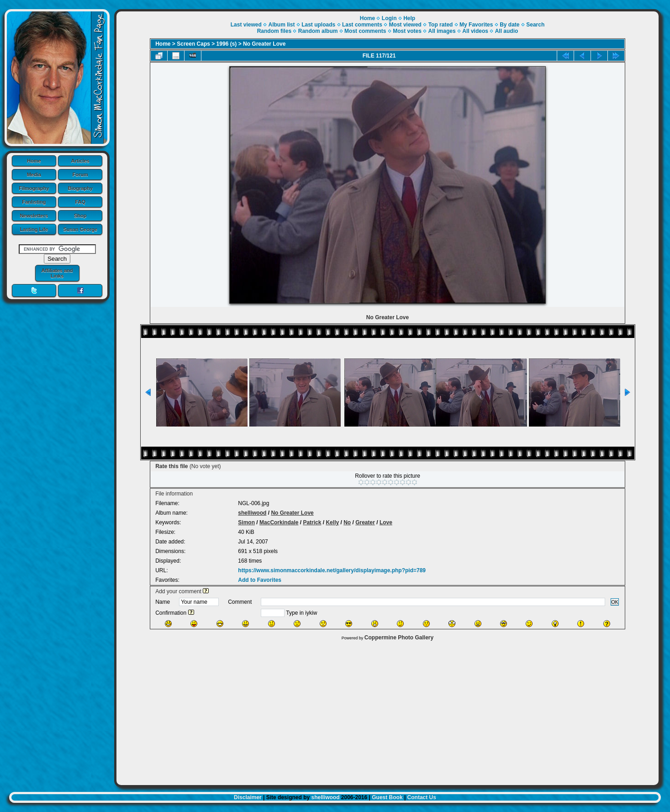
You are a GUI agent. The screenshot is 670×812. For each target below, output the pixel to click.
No (347, 522)
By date (509, 25)
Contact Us (422, 797)
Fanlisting (34, 202)
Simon (246, 522)
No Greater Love (264, 44)
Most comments (365, 31)
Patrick (312, 522)
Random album (318, 31)
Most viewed (405, 25)
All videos (475, 31)
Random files (274, 31)
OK (615, 602)
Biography (80, 188)
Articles (80, 161)
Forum (80, 174)
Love (386, 522)
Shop (80, 216)
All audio (507, 31)
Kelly (332, 522)
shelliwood (252, 513)
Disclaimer (248, 797)
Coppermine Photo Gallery (399, 638)
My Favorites (476, 25)
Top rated (441, 25)
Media (34, 174)
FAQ (80, 202)
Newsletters (34, 216)
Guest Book (387, 797)
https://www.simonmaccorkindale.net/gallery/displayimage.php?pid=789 (332, 570)
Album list (281, 25)
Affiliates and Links (57, 273)
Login (389, 18)
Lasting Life (34, 229)
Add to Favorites (260, 580)
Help (409, 18)
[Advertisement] (388, 711)
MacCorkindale (279, 522)
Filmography (34, 188)
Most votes (407, 31)
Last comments (362, 25)
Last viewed (246, 25)
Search (535, 25)
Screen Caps (193, 44)
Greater (365, 522)
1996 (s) (227, 44)
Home (34, 161)
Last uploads (318, 25)
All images (442, 31)
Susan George (80, 229)
